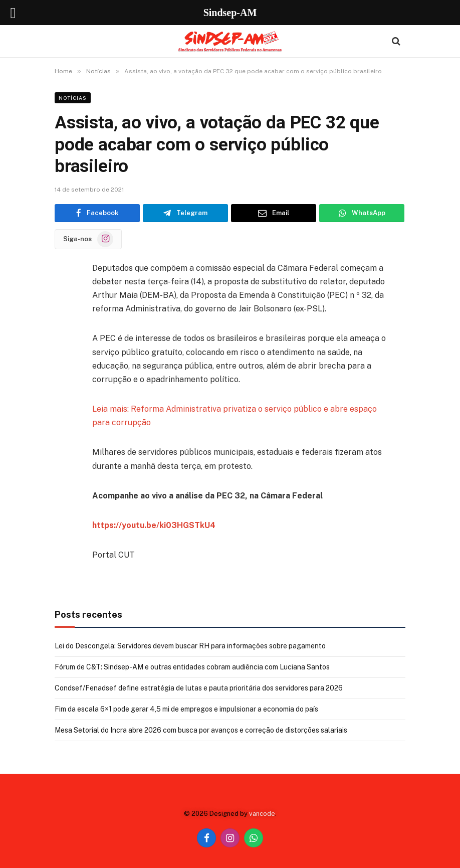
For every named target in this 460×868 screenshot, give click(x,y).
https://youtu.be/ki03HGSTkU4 (154, 525)
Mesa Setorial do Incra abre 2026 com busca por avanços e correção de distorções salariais (201, 730)
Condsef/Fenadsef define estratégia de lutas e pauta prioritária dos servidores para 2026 (199, 688)
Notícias (73, 98)
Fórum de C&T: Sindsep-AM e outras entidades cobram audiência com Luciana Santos (192, 667)
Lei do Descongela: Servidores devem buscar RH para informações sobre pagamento (190, 646)
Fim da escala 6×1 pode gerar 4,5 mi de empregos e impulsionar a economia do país (186, 709)
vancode (262, 814)
